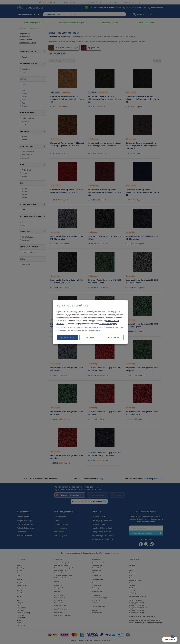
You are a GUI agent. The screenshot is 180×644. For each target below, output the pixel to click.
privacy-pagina (97, 330)
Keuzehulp (170, 639)
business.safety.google (108, 324)
